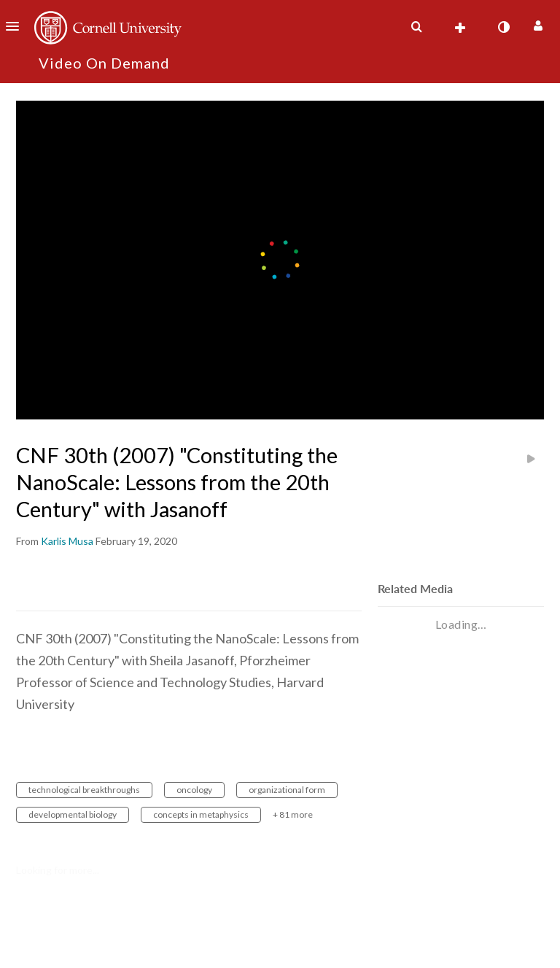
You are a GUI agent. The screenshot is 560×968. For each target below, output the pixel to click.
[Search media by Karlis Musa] (67, 541)
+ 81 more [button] (293, 814)
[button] (17, 26)
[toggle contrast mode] (503, 27)
